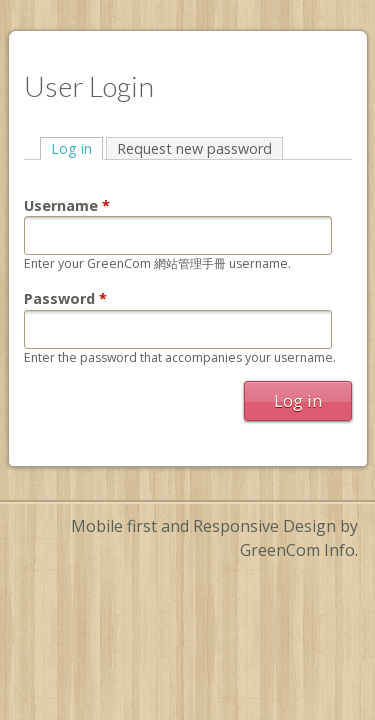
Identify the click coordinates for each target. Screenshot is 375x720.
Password (65, 298)
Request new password (194, 148)
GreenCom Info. (299, 550)
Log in (77, 148)
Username (67, 205)
